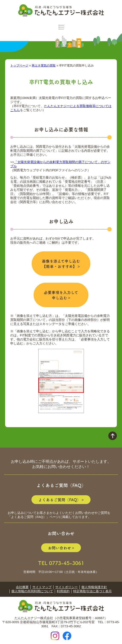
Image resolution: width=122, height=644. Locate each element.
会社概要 (22, 587)
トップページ (19, 65)
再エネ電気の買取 (44, 65)
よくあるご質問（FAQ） (60, 500)
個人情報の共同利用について (32, 591)
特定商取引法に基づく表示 (92, 591)
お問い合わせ (60, 548)
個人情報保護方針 (94, 587)
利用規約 (63, 591)
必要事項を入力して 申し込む (61, 295)
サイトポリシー (66, 587)
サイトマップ (42, 587)
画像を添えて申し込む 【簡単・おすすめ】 (61, 264)
